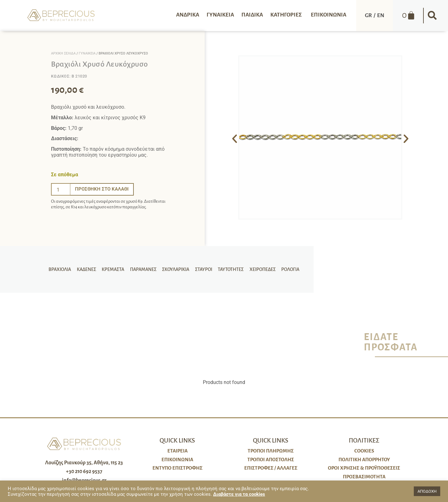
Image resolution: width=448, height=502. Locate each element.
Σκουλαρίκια (176, 269)
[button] (432, 16)
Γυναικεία (87, 53)
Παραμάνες (144, 269)
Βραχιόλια (63, 269)
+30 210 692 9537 (84, 471)
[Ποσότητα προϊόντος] (61, 189)
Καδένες (89, 269)
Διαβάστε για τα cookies (239, 494)
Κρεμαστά (114, 269)
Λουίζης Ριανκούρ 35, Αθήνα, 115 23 (84, 463)
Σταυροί (203, 269)
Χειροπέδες (260, 269)
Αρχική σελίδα (63, 53)
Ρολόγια (287, 269)
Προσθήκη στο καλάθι (103, 189)
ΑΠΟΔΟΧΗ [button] (427, 491)
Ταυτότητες (229, 269)
